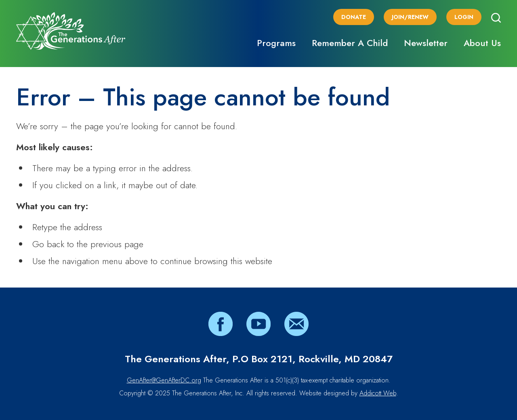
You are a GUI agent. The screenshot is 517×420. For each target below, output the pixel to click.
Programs (276, 43)
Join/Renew (410, 17)
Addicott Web (378, 393)
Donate (354, 17)
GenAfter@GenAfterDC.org (164, 380)
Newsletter (426, 43)
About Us (482, 43)
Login (464, 17)
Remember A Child (350, 43)
